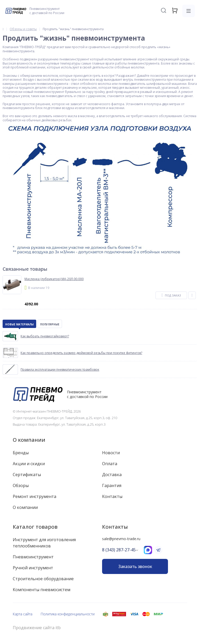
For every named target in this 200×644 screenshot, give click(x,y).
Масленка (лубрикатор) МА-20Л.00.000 (54, 279)
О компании (29, 440)
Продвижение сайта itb (37, 628)
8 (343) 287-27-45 (119, 550)
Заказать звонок (135, 566)
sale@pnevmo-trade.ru (121, 539)
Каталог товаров (35, 527)
